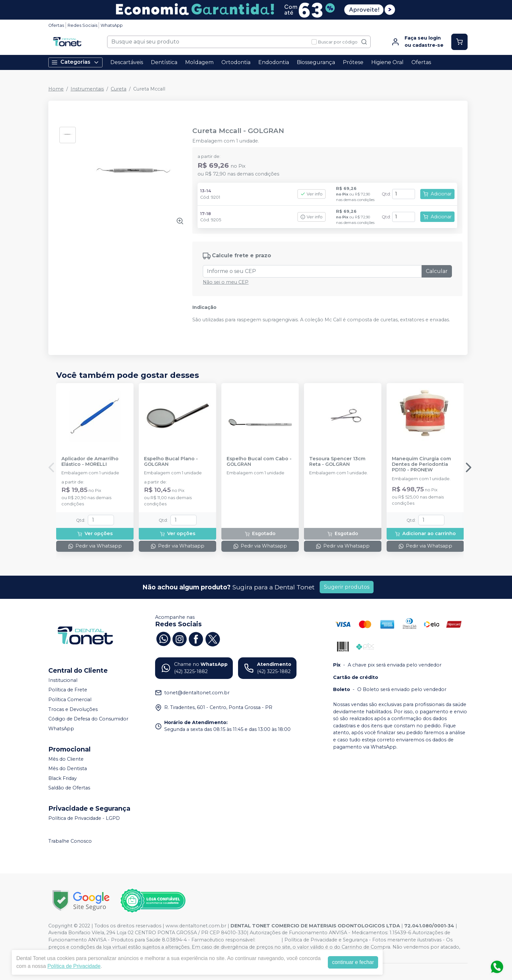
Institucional (63, 680)
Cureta (119, 89)
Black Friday (63, 778)
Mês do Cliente (66, 759)
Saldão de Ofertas (69, 788)
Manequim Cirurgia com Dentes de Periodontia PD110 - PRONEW (421, 465)
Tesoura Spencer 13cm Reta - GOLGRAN (337, 462)
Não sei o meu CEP (226, 282)
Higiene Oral (387, 62)
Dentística (164, 62)
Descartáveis (127, 62)
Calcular (437, 271)
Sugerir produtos (347, 587)
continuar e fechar (353, 962)
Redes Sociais (82, 25)
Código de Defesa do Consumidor (88, 719)
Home (56, 89)
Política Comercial (70, 700)
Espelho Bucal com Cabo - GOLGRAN (259, 462)
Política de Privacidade (74, 966)
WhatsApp (112, 25)
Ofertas (56, 25)
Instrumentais (87, 89)
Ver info (312, 194)
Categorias (75, 62)
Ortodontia (236, 62)
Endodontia (274, 62)
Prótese (353, 62)
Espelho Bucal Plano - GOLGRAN (171, 462)
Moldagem (199, 62)
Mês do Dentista (68, 769)
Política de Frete (68, 690)
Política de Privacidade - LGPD (84, 818)
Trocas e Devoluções (73, 709)
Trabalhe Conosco (70, 841)
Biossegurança (316, 62)
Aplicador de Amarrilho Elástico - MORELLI (90, 462)
